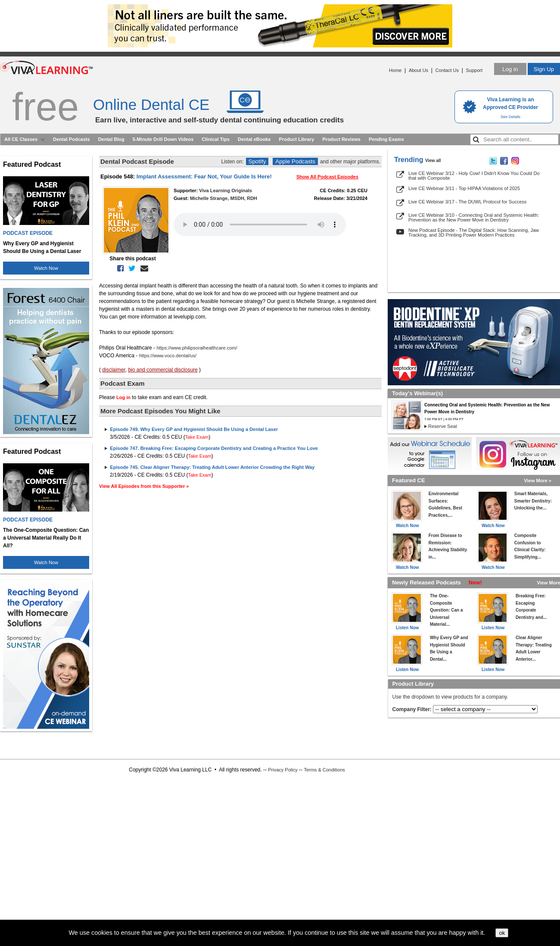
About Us (418, 70)
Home (395, 70)
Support (474, 70)
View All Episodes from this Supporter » (144, 486)
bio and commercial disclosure (163, 370)
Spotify (257, 161)
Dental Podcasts (72, 139)
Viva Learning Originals (226, 190)
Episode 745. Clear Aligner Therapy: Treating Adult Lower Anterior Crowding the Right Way (212, 467)
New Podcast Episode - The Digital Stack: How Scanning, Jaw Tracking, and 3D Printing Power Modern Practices (474, 233)
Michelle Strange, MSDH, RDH (224, 198)
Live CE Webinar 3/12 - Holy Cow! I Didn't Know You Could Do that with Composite (474, 176)
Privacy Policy (283, 770)
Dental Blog (111, 139)
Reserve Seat (443, 426)
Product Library (296, 139)
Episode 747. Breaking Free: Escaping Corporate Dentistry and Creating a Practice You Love (214, 448)
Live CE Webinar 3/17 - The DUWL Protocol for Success (467, 202)
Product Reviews (341, 139)
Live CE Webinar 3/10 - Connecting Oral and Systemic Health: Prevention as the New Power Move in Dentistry (474, 217)
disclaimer (114, 370)
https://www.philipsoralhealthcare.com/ (197, 348)
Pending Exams (386, 139)
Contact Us (447, 70)
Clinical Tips (216, 139)
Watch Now (46, 268)
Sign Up (544, 69)
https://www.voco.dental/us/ (168, 356)
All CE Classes (21, 139)
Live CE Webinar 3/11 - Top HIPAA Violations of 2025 (464, 188)
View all (433, 161)
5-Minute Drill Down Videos (163, 139)
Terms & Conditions (324, 770)
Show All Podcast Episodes (327, 177)
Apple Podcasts (295, 161)
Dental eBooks (254, 139)
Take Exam (197, 437)
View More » (538, 481)
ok (502, 933)
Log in (510, 69)
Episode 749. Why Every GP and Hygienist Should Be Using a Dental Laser (194, 429)
